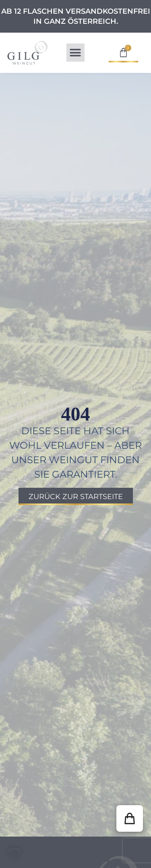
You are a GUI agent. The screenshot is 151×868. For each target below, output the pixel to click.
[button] (75, 53)
